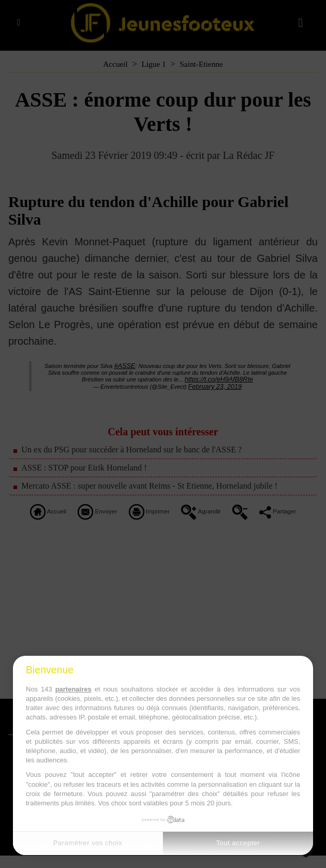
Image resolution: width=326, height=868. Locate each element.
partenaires (73, 689)
